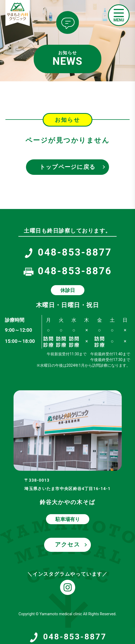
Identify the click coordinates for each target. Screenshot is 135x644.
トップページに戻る (68, 167)
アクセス (67, 545)
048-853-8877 (67, 637)
